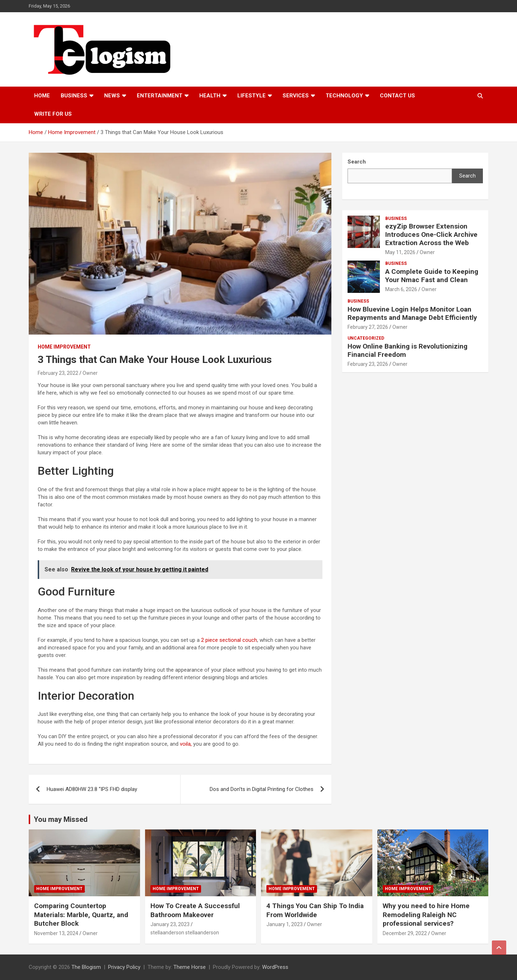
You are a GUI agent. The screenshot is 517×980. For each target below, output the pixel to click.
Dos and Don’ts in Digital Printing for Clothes (262, 789)
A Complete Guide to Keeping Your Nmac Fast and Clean (432, 276)
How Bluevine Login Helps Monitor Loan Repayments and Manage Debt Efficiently (412, 313)
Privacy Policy (124, 967)
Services (296, 96)
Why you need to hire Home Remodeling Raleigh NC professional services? (426, 915)
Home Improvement (64, 347)
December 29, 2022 (405, 933)
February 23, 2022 (58, 373)
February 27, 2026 (368, 327)
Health (210, 96)
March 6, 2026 (401, 289)
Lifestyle (251, 96)
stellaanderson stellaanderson (185, 933)
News (112, 96)
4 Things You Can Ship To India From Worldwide (315, 910)
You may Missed (61, 819)
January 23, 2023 (170, 924)
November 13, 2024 (56, 933)
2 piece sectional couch (229, 640)
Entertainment (160, 96)
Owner (90, 373)
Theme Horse (190, 967)
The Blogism (86, 967)
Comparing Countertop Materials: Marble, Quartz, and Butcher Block (81, 915)
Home (42, 96)
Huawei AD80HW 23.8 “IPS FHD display (92, 789)
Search (467, 176)
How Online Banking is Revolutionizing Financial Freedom (407, 350)
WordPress (275, 967)
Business (74, 96)
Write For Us (53, 114)
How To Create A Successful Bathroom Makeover (195, 910)
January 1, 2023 (285, 924)
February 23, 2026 (368, 364)
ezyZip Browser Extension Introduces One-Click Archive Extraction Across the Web (431, 234)
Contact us (397, 96)
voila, (186, 744)
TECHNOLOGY (344, 96)
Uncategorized (366, 338)
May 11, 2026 (400, 252)
